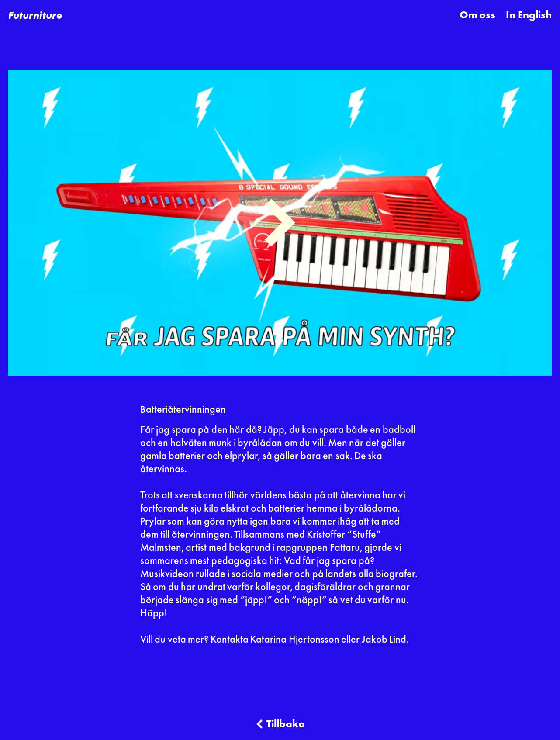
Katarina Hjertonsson (295, 640)
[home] (35, 16)
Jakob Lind (384, 640)
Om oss (477, 16)
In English (529, 16)
